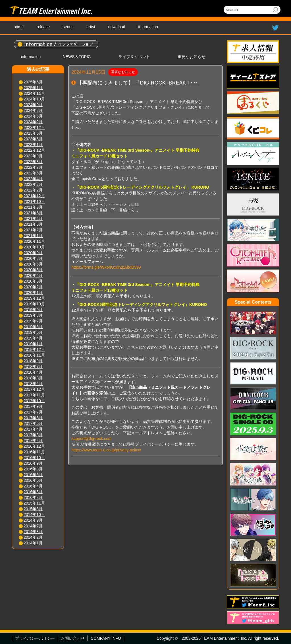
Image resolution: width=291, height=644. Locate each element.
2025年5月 (33, 82)
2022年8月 (33, 162)
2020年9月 (33, 253)
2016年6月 (33, 475)
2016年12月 (34, 446)
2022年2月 (33, 190)
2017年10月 (34, 401)
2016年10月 (34, 458)
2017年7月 (33, 412)
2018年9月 (33, 361)
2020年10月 (34, 247)
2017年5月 (33, 423)
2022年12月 (34, 150)
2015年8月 (33, 509)
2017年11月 (34, 395)
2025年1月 (33, 88)
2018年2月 (33, 384)
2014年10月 (34, 515)
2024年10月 (34, 99)
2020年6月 (33, 264)
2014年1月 (33, 543)
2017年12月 (34, 389)
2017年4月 (33, 429)
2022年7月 (33, 167)
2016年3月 (33, 492)
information (148, 27)
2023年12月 (34, 127)
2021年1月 (33, 236)
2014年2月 (33, 537)
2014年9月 (33, 520)
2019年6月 (33, 327)
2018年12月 (34, 349)
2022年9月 (33, 156)
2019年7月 (33, 321)
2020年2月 (33, 287)
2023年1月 (33, 145)
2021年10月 (34, 201)
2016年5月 (33, 480)
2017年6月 (33, 418)
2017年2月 (33, 441)
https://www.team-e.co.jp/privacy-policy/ (106, 450)
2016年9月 (33, 463)
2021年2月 (33, 230)
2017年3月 (33, 435)
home (19, 27)
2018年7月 (33, 367)
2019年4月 (33, 338)
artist (91, 27)
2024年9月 (33, 105)
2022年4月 (33, 179)
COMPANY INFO (106, 638)
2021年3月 (33, 224)
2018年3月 (33, 378)
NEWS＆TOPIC (77, 57)
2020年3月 (33, 281)
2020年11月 (34, 241)
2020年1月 (33, 293)
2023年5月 (33, 139)
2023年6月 (33, 133)
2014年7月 (33, 526)
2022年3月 (33, 184)
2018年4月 (33, 372)
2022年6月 (33, 173)
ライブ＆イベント (134, 57)
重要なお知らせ (192, 57)
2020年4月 (33, 275)
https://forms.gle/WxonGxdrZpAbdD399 (106, 267)
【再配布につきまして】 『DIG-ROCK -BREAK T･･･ (138, 83)
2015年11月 (34, 503)
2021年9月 (33, 207)
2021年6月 (33, 213)
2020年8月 (33, 258)
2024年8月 (33, 110)
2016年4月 (33, 486)
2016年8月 (33, 469)
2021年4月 (33, 219)
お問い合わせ (73, 638)
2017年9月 (33, 406)
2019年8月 (33, 315)
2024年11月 (34, 93)
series (68, 27)
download (117, 27)
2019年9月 (33, 310)
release (43, 27)
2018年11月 (34, 355)
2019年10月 (34, 304)
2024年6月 (33, 116)
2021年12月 (34, 196)
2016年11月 (34, 452)
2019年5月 (33, 332)
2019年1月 (33, 344)
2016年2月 (33, 497)
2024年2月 (33, 122)
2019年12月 (34, 298)
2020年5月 (33, 270)
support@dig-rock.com (91, 439)
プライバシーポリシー (35, 638)
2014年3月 (33, 532)
